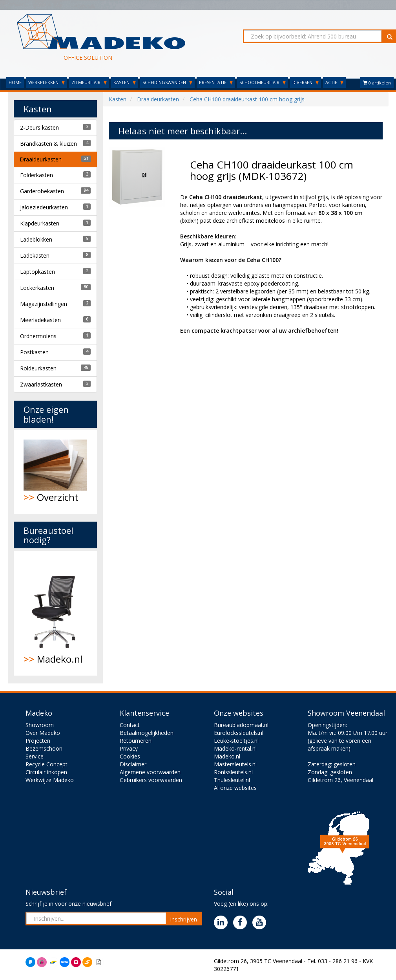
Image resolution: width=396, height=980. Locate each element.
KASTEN (125, 82)
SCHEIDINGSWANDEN (167, 82)
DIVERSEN (306, 82)
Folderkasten (36, 175)
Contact (130, 725)
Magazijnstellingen (44, 304)
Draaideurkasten (41, 159)
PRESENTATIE (216, 82)
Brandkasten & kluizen (48, 144)
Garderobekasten (42, 191)
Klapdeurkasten (40, 223)
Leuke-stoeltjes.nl (236, 741)
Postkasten (34, 352)
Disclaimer (133, 764)
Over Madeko (43, 733)
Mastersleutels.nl (235, 764)
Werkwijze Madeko (50, 780)
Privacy (129, 748)
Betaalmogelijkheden (147, 733)
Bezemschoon (44, 748)
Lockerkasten (37, 288)
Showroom (40, 725)
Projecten (38, 741)
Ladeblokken (36, 239)
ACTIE (334, 82)
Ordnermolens (38, 336)
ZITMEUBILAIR (89, 82)
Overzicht (56, 472)
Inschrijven (183, 919)
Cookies (130, 756)
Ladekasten (35, 256)
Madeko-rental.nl (235, 748)
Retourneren (136, 741)
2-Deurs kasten (39, 127)
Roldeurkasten (38, 368)
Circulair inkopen (46, 772)
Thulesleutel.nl (232, 780)
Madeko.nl (56, 613)
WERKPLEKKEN (47, 82)
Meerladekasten (40, 320)
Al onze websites (235, 788)
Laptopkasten (37, 272)
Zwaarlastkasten (41, 384)
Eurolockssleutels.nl (239, 733)
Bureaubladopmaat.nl (241, 725)
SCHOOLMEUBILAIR (263, 82)
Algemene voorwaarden (150, 772)
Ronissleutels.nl (233, 772)
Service (35, 756)
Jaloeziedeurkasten (44, 207)
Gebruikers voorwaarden (151, 780)
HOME (15, 82)
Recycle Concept (47, 764)
